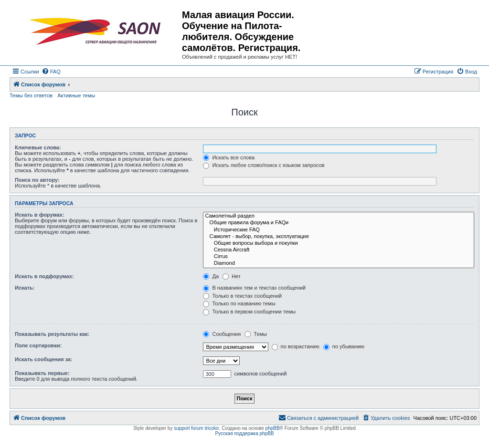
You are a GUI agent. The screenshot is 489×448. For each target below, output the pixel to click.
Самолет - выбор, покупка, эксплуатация (339, 237)
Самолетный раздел (339, 216)
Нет (232, 276)
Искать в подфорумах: (44, 276)
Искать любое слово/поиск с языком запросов (264, 165)
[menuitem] (51, 72)
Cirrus (339, 257)
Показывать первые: (42, 373)
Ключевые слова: (38, 147)
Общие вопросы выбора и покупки (339, 243)
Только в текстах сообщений (242, 296)
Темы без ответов (31, 95)
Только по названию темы (239, 303)
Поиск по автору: (37, 180)
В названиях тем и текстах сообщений (254, 288)
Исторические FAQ (339, 230)
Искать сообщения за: (44, 359)
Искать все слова (229, 157)
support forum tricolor (196, 428)
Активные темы (76, 95)
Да (211, 276)
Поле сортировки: (38, 345)
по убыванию (344, 346)
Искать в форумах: (39, 215)
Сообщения (222, 334)
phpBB (273, 428)
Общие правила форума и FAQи (339, 223)
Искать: (25, 288)
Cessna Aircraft (339, 250)
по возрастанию (296, 346)
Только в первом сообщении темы (249, 312)
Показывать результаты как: (52, 334)
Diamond (339, 263)
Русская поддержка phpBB (244, 433)
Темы (256, 334)
